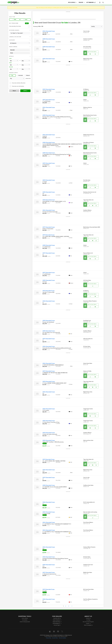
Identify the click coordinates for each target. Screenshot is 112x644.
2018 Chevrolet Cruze (49, 39)
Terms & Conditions (62, 638)
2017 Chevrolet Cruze (49, 100)
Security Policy (55, 638)
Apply (25, 91)
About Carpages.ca (88, 625)
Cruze (20, 53)
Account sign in (57, 625)
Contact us (88, 618)
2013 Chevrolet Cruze (49, 180)
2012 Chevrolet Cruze (49, 89)
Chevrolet (20, 50)
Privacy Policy (49, 638)
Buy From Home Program (88, 622)
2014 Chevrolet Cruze (49, 31)
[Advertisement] (68, 16)
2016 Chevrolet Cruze (49, 59)
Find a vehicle (25, 618)
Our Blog (88, 620)
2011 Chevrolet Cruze (49, 235)
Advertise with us (57, 618)
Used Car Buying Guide (25, 622)
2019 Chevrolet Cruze (49, 163)
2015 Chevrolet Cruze (49, 192)
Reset (14, 91)
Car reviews (25, 620)
